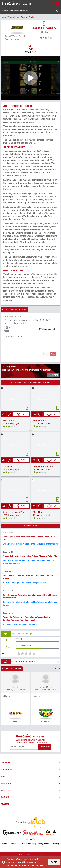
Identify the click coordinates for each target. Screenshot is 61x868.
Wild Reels (7, 467)
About (4, 855)
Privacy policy (43, 855)
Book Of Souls (40, 421)
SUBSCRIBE (44, 758)
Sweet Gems (8, 421)
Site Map (55, 855)
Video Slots (14, 18)
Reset (46, 355)
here (41, 865)
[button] (56, 680)
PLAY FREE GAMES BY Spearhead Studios (31, 383)
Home (4, 18)
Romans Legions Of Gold (14, 513)
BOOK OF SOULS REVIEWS (14, 310)
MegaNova (38, 513)
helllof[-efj (6, 707)
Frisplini (36, 707)
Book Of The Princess (43, 467)
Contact (13, 855)
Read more (53, 375)
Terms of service (27, 855)
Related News (31, 526)
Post (53, 355)
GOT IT (54, 862)
